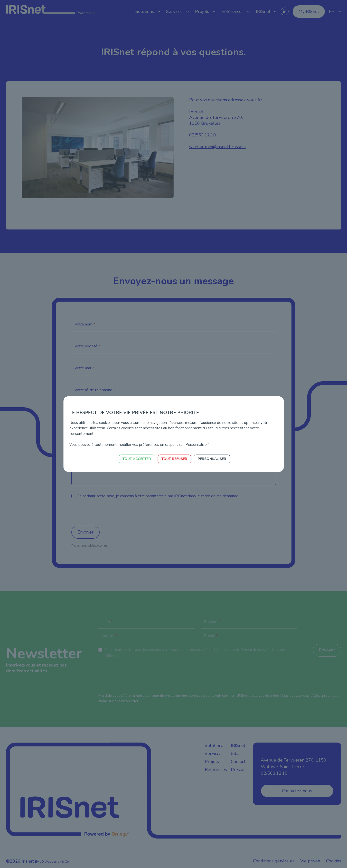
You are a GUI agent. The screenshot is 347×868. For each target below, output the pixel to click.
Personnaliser (212, 459)
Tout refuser (174, 459)
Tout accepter (137, 459)
